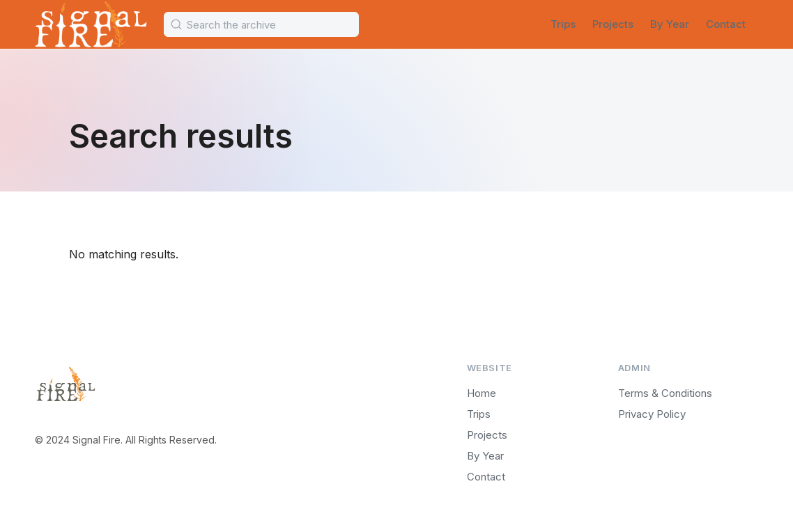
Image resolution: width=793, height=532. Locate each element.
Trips (563, 24)
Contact (726, 24)
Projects (613, 24)
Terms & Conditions (665, 393)
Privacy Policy (652, 414)
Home (482, 393)
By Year (670, 24)
